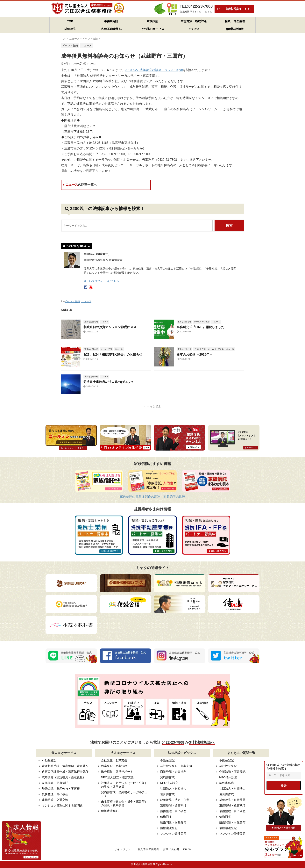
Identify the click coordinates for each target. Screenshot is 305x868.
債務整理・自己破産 (55, 794)
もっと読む (154, 406)
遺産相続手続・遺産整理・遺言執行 (65, 766)
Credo (187, 849)
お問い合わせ (171, 849)
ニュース (80, 185)
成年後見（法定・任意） (176, 800)
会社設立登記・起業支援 (176, 766)
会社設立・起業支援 (114, 760)
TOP (70, 21)
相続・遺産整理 (235, 21)
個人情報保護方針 (148, 849)
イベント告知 (72, 301)
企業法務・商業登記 (232, 772)
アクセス (194, 29)
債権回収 (166, 817)
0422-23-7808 (173, 742)
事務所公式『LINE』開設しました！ (202, 327)
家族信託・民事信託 (55, 783)
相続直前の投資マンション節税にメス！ (111, 327)
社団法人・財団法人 (173, 788)
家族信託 (152, 21)
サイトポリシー (124, 849)
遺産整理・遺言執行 (173, 805)
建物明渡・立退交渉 (55, 800)
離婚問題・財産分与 (173, 822)
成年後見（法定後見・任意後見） (64, 777)
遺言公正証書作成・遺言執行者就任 (65, 772)
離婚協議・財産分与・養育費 (61, 788)
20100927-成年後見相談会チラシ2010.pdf (154, 70)
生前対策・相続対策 (194, 21)
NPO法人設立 (169, 783)
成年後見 (70, 29)
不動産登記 (49, 760)
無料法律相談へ (202, 742)
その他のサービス (152, 29)
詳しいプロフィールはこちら (101, 281)
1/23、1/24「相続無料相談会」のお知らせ (113, 354)
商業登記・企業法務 (114, 766)
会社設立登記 (228, 766)
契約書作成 (167, 777)
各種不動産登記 (111, 29)
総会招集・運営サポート (117, 772)
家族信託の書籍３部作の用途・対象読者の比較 (152, 497)
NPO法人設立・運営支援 (117, 777)
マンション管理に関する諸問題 (62, 805)
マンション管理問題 (173, 834)
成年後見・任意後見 (232, 800)
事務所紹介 (111, 21)
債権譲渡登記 (110, 811)
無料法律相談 (235, 29)
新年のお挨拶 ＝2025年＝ (195, 354)
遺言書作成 (167, 794)
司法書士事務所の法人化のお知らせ (108, 382)
